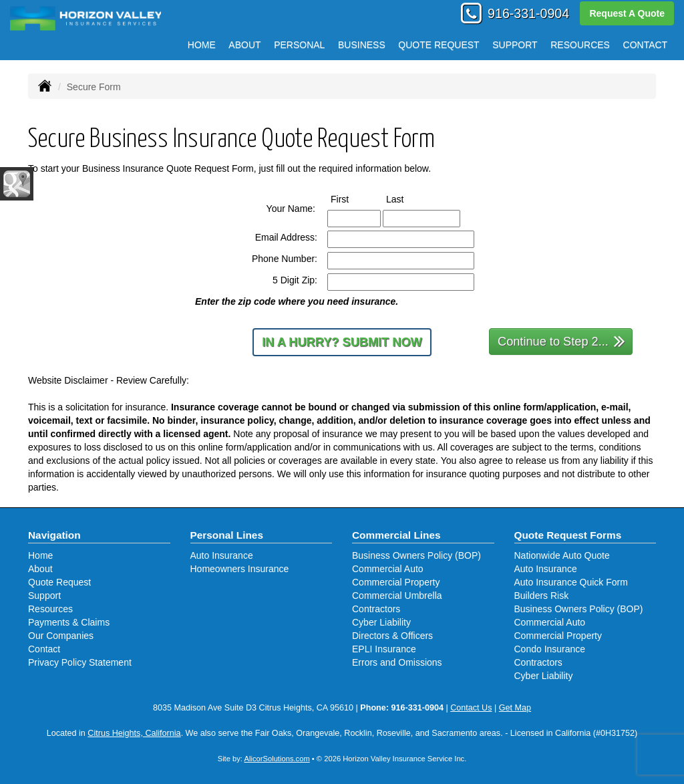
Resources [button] (580, 45)
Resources (50, 609)
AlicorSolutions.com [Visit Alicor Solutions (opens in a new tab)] (277, 759)
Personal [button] (299, 45)
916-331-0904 (528, 13)
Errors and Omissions (397, 662)
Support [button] (515, 45)
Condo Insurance (550, 649)
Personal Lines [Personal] (227, 535)
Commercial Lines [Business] (396, 535)
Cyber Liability (381, 622)
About (244, 45)
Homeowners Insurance (240, 569)
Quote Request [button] (439, 45)
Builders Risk (542, 596)
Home (202, 45)
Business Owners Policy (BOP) (416, 555)
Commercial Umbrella (397, 596)
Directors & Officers (392, 636)
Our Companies (61, 636)
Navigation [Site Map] (54, 535)
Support (44, 596)
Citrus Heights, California (134, 733)
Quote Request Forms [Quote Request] (568, 535)
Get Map (515, 708)
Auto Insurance (222, 555)
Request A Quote (627, 13)
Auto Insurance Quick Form (571, 582)
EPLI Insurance (384, 649)
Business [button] (362, 45)
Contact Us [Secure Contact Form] (471, 708)
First (352, 199)
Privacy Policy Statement (80, 662)
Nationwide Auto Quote (562, 555)
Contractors (376, 609)
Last (407, 199)
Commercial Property (396, 582)
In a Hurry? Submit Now (342, 342)
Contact (646, 45)
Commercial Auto (388, 569)
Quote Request (59, 582)
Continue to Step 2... (561, 341)
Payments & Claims (69, 622)
